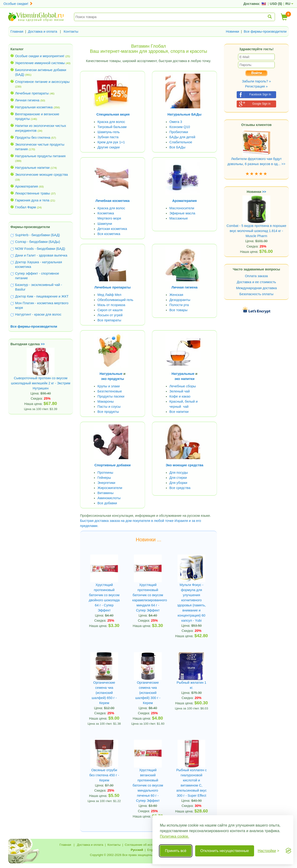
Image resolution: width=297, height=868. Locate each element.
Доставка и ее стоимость (257, 282)
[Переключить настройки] (269, 851)
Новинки (232, 31)
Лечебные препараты (32, 93)
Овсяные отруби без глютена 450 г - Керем (104, 775)
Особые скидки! (18, 4)
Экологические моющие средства (41, 175)
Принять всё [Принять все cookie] (176, 851)
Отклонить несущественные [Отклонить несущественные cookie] (224, 851)
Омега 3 (176, 122)
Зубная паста (108, 137)
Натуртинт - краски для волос (38, 314)
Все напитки (179, 412)
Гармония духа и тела (32, 200)
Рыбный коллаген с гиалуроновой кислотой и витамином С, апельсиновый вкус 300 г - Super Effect (192, 783)
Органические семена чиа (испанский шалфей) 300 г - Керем (148, 693)
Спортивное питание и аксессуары (42, 82)
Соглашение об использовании (147, 845)
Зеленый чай (180, 391)
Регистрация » (256, 86)
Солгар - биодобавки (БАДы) (38, 242)
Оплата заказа (256, 276)
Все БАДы (177, 147)
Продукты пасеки (111, 396)
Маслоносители (182, 208)
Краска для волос (111, 122)
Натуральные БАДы (185, 114)
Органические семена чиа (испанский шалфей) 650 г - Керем (104, 693)
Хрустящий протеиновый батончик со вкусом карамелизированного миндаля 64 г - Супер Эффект (148, 598)
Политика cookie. (174, 836)
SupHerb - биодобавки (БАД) (37, 235)
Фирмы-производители (30, 227)
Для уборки (178, 483)
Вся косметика (109, 234)
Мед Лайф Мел (109, 295)
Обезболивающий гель (115, 300)
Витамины (105, 493)
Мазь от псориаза (111, 305)
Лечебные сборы (183, 386)
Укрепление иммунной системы (40, 63)
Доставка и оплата (43, 31)
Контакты (71, 31)
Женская (176, 295)
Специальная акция (113, 114)
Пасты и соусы (109, 407)
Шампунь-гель (109, 132)
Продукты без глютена (33, 138)
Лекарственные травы (32, 193)
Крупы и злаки (109, 386)
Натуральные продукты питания (40, 156)
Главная (17, 31)
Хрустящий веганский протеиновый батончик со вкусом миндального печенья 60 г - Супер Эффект (148, 785)
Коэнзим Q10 (180, 127)
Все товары (178, 310)
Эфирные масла (182, 213)
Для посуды (179, 473)
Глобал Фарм (26, 207)
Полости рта (179, 305)
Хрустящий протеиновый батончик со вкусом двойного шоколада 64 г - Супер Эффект (104, 598)
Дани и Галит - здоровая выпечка (41, 255)
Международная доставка (256, 288)
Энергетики (106, 483)
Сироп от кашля (110, 310)
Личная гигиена (27, 100)
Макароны (106, 401)
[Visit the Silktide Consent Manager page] (288, 851)
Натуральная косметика (34, 107)
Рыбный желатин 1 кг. (191, 685)
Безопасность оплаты (257, 294)
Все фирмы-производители (265, 31)
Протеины (105, 473)
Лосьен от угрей (110, 315)
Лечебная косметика (113, 201)
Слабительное (181, 142)
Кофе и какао (180, 396)
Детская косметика (112, 229)
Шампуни (105, 224)
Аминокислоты (109, 498)
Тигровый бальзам (112, 127)
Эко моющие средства (184, 465)
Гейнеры (104, 478)
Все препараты (109, 320)
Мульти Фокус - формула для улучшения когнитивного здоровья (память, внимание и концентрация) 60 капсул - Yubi (191, 603)
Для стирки (178, 478)
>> (43, 344)
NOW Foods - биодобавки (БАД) (40, 249)
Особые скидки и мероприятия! (40, 56)
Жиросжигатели (110, 488)
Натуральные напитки (32, 168)
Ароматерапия (27, 186)
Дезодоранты (180, 300)
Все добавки (107, 503)
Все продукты (108, 412)
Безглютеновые (110, 391)
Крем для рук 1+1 (111, 142)
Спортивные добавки (113, 465)
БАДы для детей (182, 137)
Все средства (180, 488)
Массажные (179, 218)
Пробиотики (179, 132)
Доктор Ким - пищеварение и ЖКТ (42, 296)
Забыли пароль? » (257, 81)
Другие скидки (109, 147)
